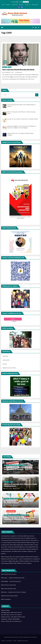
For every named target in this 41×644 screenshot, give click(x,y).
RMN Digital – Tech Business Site (11, 581)
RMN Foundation (6, 599)
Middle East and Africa (9, 368)
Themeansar (34, 637)
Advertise (21, 5)
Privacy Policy (35, 5)
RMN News (19, 72)
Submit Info (15, 5)
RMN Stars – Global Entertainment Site (13, 578)
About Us (8, 5)
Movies (24, 465)
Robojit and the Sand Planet (9, 596)
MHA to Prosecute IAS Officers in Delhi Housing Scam (20, 485)
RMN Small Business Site (8, 589)
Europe (5, 364)
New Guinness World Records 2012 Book (18, 70)
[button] (33, 27)
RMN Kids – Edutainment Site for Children (14, 592)
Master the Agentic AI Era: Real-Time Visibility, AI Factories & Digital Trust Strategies (20, 519)
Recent (9, 67)
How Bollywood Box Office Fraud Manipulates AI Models (18, 468)
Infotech (12, 498)
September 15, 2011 (9, 72)
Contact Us (28, 5)
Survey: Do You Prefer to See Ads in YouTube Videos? (19, 502)
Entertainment (13, 465)
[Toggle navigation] (39, 27)
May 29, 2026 (9, 472)
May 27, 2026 (9, 489)
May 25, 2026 (9, 522)
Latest (19, 465)
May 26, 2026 (9, 505)
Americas (5, 67)
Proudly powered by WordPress (11, 637)
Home (3, 5)
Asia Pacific (6, 360)
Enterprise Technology (14, 515)
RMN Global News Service (9, 574)
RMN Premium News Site (8, 585)
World (21, 498)
